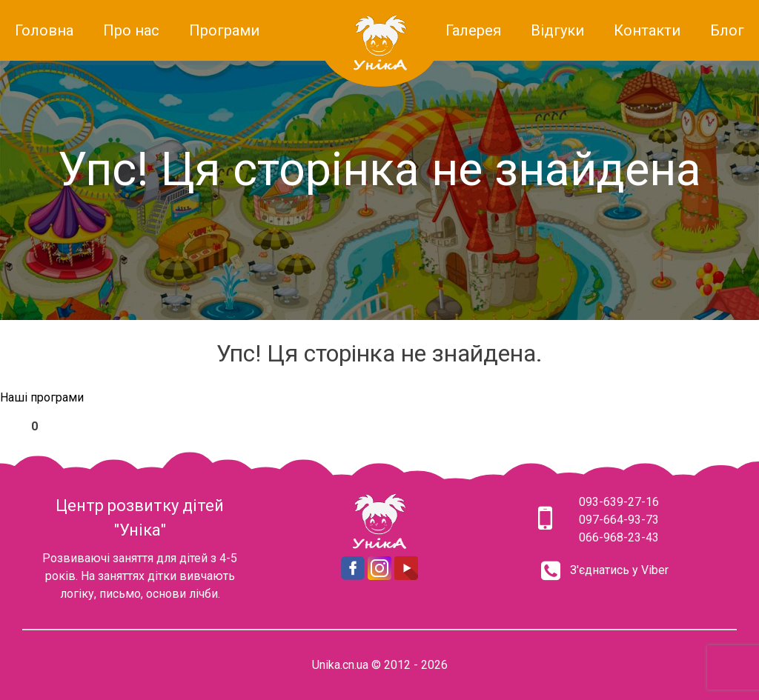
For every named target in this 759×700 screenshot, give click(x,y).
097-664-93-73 (619, 520)
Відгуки (557, 30)
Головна (44, 30)
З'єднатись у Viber (619, 570)
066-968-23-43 (619, 537)
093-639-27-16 (619, 502)
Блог (727, 30)
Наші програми (42, 397)
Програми (224, 30)
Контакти (647, 30)
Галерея (473, 30)
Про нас (131, 30)
